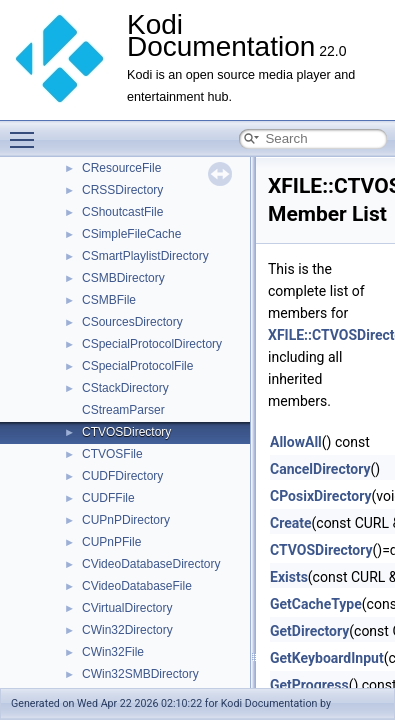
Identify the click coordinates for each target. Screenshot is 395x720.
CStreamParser (123, 410)
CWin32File (113, 652)
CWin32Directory (127, 630)
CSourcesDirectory (132, 322)
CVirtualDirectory (127, 608)
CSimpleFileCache (131, 234)
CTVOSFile (112, 454)
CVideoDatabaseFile (137, 586)
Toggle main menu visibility (27, 131)
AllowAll (296, 442)
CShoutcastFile (122, 212)
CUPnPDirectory (126, 520)
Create (291, 523)
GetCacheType (316, 604)
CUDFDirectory (122, 476)
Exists (289, 577)
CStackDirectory (125, 388)
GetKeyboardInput (327, 658)
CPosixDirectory (320, 496)
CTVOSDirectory (126, 432)
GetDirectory (309, 631)
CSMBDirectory (123, 278)
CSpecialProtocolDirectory (152, 344)
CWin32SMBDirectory (140, 674)
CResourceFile (121, 168)
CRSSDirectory (122, 190)
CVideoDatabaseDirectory (151, 564)
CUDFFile (108, 498)
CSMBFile (109, 300)
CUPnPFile (111, 542)
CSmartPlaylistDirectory (145, 256)
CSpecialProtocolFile (137, 366)
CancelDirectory (320, 469)
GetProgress (309, 685)
